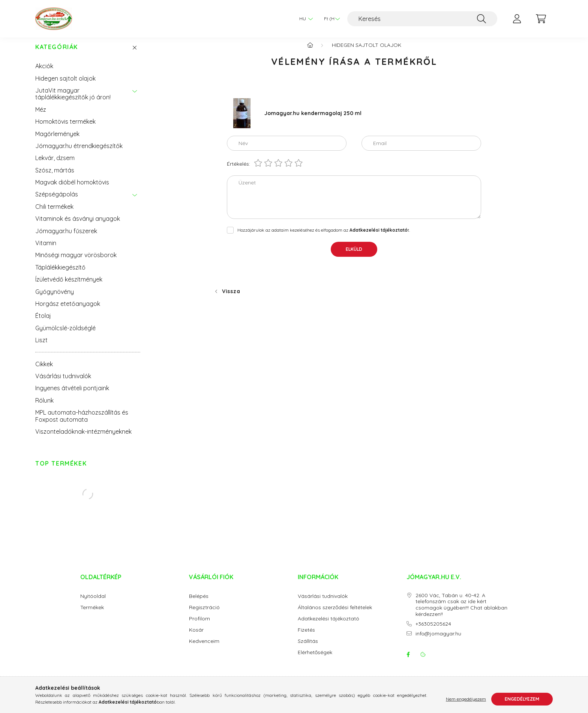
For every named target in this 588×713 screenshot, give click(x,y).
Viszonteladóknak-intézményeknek (83, 439)
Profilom (199, 626)
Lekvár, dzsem (55, 165)
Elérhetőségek (315, 660)
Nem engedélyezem (466, 699)
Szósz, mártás (55, 178)
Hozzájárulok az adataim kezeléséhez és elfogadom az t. (324, 237)
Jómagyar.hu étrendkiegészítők (79, 153)
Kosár (196, 637)
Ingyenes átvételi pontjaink (72, 395)
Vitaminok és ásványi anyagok (78, 226)
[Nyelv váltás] (304, 19)
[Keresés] (422, 19)
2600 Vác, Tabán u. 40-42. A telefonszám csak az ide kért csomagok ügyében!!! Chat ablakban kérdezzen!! (461, 612)
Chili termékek (54, 214)
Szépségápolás (57, 202)
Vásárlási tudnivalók (63, 383)
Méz (41, 117)
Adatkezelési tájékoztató (328, 626)
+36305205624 (433, 631)
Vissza (231, 299)
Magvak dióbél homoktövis (72, 190)
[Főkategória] (310, 52)
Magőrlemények (57, 141)
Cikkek (44, 371)
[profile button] (517, 19)
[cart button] (541, 19)
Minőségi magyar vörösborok (76, 262)
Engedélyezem (522, 699)
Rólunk (44, 408)
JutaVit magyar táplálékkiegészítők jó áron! (73, 101)
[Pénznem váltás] (330, 19)
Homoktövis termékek (65, 129)
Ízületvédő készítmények (69, 287)
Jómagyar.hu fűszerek (66, 238)
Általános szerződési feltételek (335, 615)
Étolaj (43, 323)
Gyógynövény (55, 299)
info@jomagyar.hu (438, 641)
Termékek (92, 615)
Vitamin (46, 250)
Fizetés (306, 637)
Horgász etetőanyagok (68, 311)
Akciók (44, 73)
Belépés (199, 604)
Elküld (354, 257)
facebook (408, 662)
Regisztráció (204, 615)
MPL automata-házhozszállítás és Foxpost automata (82, 423)
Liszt (41, 348)
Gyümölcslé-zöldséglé (65, 336)
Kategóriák (57, 55)
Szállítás (308, 649)
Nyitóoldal (93, 604)
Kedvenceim (204, 649)
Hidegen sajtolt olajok (65, 86)
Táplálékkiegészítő (60, 275)
